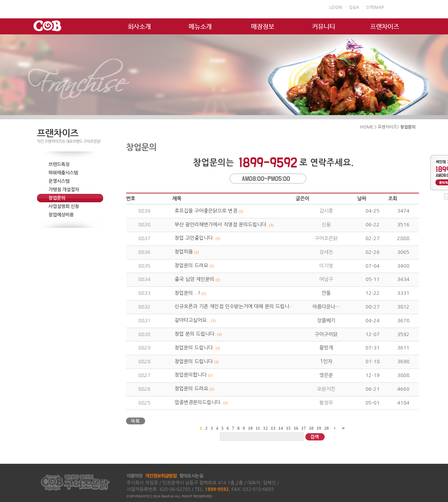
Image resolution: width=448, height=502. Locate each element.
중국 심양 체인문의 (194, 279)
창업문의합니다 (191, 375)
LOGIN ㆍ (338, 7)
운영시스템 (59, 181)
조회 (393, 199)
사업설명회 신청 (64, 206)
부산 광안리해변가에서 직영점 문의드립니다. (221, 225)
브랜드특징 (59, 164)
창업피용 (184, 252)
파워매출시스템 (63, 173)
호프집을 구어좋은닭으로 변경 (206, 211)
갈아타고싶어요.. (192, 320)
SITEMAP (375, 7)
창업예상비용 (61, 215)
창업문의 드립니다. (194, 348)
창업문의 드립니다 (194, 361)
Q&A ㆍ (357, 7)
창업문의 (57, 198)
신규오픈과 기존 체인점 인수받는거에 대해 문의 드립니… (234, 306)
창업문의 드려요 (191, 266)
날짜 (362, 199)
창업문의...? (187, 293)
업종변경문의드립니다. (198, 402)
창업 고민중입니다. (194, 238)
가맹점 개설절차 (64, 190)
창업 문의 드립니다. (195, 334)
